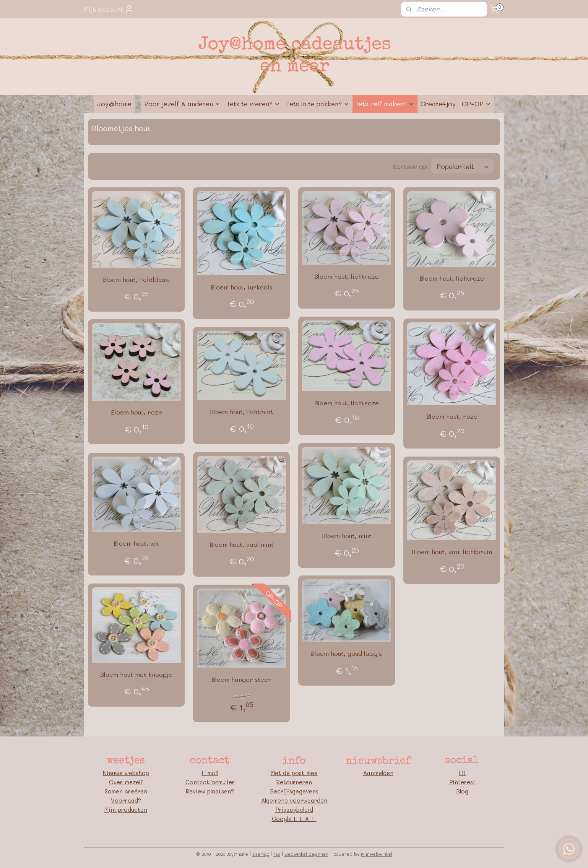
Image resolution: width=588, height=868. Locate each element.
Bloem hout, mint (347, 536)
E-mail (210, 773)
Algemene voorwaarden (294, 800)
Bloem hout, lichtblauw (136, 279)
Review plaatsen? (210, 791)
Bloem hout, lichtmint (241, 412)
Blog (462, 791)
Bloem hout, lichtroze (347, 276)
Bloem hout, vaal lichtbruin (452, 552)
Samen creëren (126, 791)
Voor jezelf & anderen (182, 104)
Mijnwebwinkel (377, 854)
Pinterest (462, 782)
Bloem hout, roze (452, 416)
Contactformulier (210, 782)
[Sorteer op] (462, 166)
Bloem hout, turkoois (241, 287)
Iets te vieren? (253, 104)
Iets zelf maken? (385, 104)
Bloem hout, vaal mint (242, 544)
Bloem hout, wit (136, 543)
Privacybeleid (294, 809)
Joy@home (114, 104)
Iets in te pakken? (318, 104)
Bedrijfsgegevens (294, 791)
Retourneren (294, 782)
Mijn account (109, 9)
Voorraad (124, 800)
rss (277, 854)
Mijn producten (126, 809)
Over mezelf (126, 782)
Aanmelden (378, 773)
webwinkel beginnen (306, 854)
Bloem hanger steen (241, 679)
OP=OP (477, 104)
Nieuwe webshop (126, 773)
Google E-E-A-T (294, 819)
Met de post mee (294, 773)
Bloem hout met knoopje (136, 674)
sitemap (261, 854)
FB (462, 773)
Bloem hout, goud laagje (347, 653)
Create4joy (438, 104)
